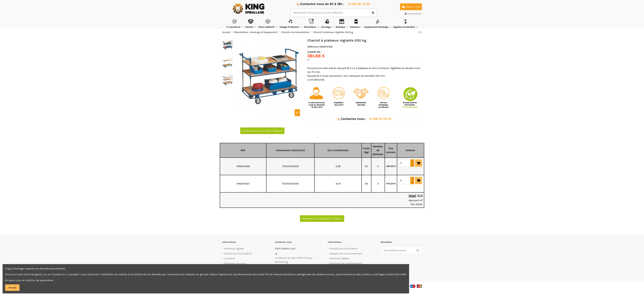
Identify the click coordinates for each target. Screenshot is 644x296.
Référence (313, 47)
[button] (235, 24)
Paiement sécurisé (235, 263)
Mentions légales (234, 249)
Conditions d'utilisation (238, 254)
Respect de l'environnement (346, 254)
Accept (12, 288)
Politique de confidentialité (346, 263)
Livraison (229, 258)
